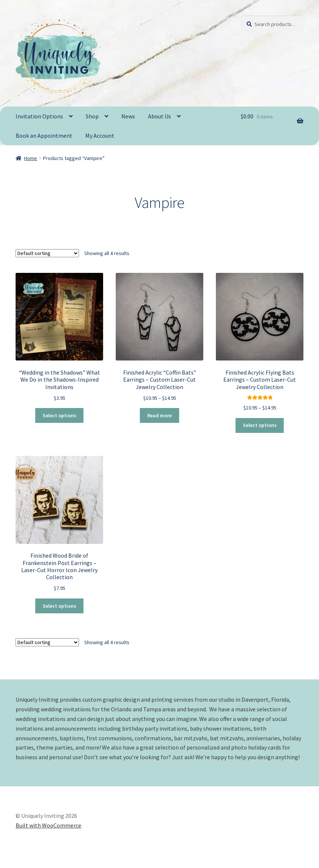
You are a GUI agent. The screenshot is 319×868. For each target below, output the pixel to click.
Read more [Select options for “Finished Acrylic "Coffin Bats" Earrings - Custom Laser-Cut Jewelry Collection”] (159, 415)
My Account (100, 136)
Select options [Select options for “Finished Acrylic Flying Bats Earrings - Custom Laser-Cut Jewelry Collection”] (260, 425)
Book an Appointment (44, 136)
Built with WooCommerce (48, 825)
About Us (159, 116)
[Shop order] (47, 253)
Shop (92, 116)
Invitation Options (39, 116)
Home (31, 158)
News (128, 116)
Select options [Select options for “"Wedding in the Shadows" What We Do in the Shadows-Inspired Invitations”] (60, 415)
